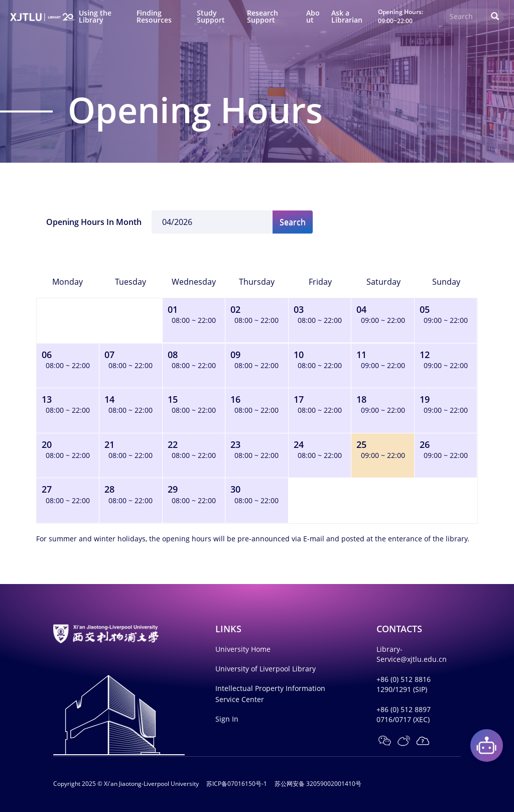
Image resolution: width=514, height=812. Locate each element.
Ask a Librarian (347, 16)
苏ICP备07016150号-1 (237, 784)
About (313, 16)
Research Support (263, 16)
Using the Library (95, 16)
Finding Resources (154, 16)
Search (293, 222)
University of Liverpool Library (266, 669)
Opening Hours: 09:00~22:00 (401, 16)
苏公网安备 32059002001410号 (318, 784)
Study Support (211, 16)
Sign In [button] (227, 719)
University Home (243, 649)
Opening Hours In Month (94, 222)
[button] (384, 741)
